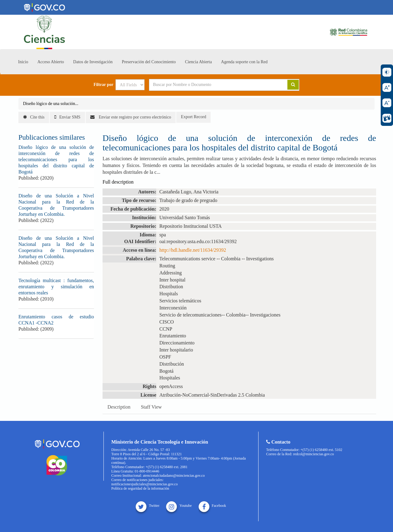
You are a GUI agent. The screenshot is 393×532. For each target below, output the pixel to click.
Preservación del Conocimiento (149, 62)
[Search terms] (211, 85)
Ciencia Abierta (198, 62)
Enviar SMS (67, 117)
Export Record (193, 117)
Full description (118, 182)
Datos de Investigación (93, 62)
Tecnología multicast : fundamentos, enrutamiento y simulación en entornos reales (56, 287)
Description (119, 407)
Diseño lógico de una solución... (51, 104)
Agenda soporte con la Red (244, 62)
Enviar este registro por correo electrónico (131, 117)
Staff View (151, 407)
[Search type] (130, 85)
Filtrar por (104, 85)
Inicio (23, 62)
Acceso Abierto (51, 62)
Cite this (34, 117)
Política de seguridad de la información (140, 488)
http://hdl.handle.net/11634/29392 (193, 250)
